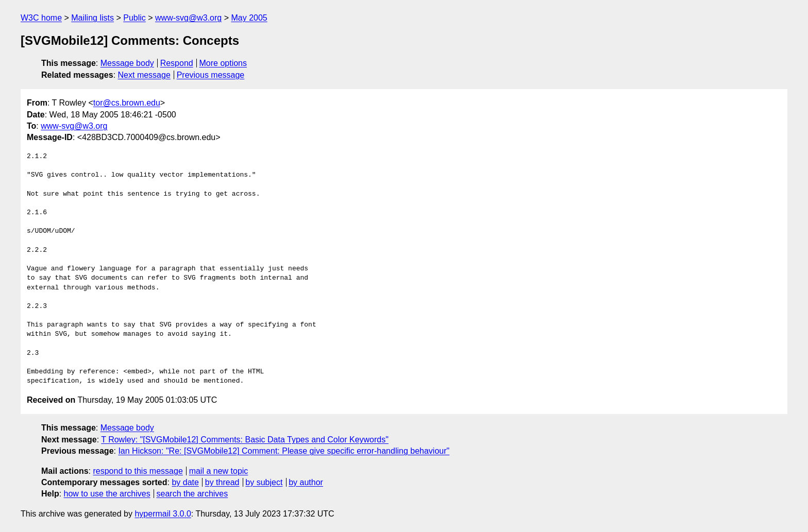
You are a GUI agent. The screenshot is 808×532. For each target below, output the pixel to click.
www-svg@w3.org (188, 18)
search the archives (192, 494)
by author (306, 482)
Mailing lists (92, 18)
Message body (127, 63)
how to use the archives (107, 494)
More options (223, 63)
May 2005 (249, 18)
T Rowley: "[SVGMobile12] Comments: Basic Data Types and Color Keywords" (245, 440)
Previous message (211, 75)
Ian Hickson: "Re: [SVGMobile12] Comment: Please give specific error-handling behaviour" (284, 451)
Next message (144, 75)
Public (134, 18)
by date (185, 482)
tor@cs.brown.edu (127, 103)
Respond (177, 63)
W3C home (41, 18)
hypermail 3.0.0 (163, 514)
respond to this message (138, 471)
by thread (222, 482)
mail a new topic (219, 471)
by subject (264, 482)
